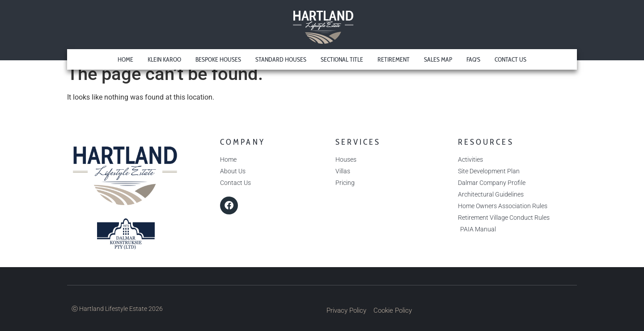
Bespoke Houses (218, 59)
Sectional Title (342, 59)
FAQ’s (473, 59)
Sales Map (438, 59)
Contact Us (511, 59)
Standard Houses (281, 59)
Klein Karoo (164, 59)
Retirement (394, 59)
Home (125, 59)
